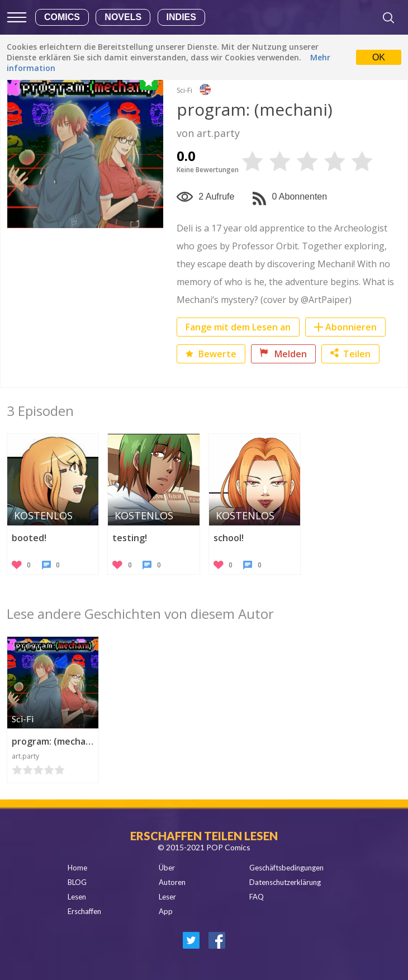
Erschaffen (84, 911)
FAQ (257, 897)
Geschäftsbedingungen (286, 868)
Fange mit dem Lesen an (238, 327)
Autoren (172, 882)
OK (379, 57)
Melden (283, 354)
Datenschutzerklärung (285, 882)
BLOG (77, 882)
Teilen (350, 354)
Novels (123, 17)
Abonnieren (351, 327)
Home (77, 868)
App (166, 911)
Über (167, 868)
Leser (167, 897)
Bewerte (211, 354)
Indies (181, 17)
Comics (62, 17)
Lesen (77, 897)
